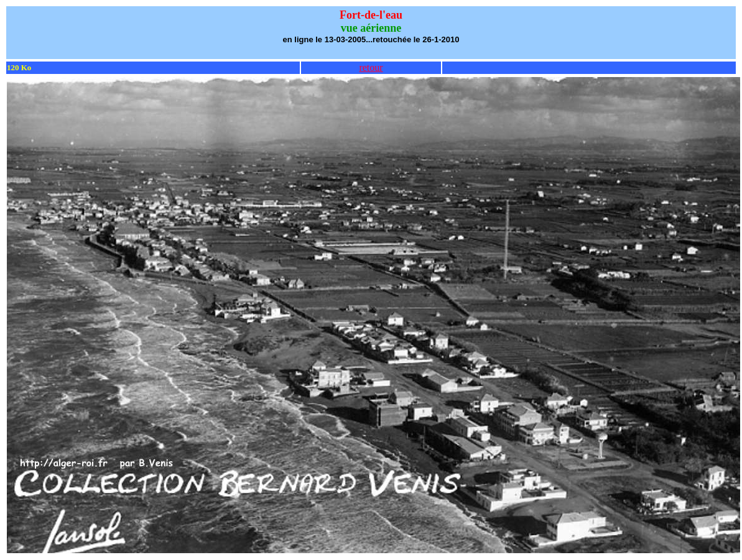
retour (371, 67)
